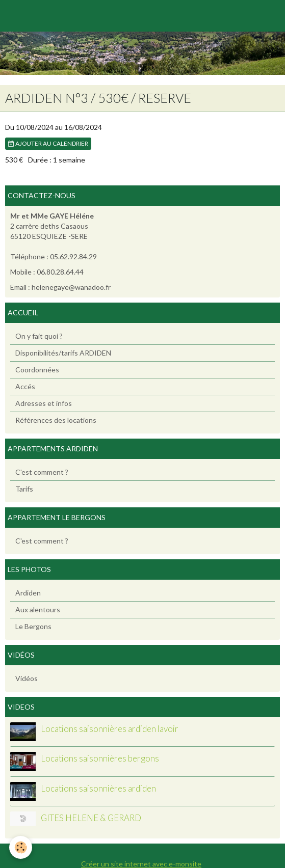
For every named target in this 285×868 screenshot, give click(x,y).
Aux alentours (38, 609)
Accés (25, 386)
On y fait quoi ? (39, 336)
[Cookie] (21, 847)
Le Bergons (33, 626)
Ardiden (28, 593)
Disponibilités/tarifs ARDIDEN (63, 353)
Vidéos (27, 678)
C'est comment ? (42, 472)
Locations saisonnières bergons (100, 758)
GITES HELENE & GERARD (91, 818)
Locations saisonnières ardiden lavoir (110, 729)
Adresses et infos (44, 403)
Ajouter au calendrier (48, 143)
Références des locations (56, 420)
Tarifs (24, 489)
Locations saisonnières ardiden (98, 788)
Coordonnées (37, 370)
